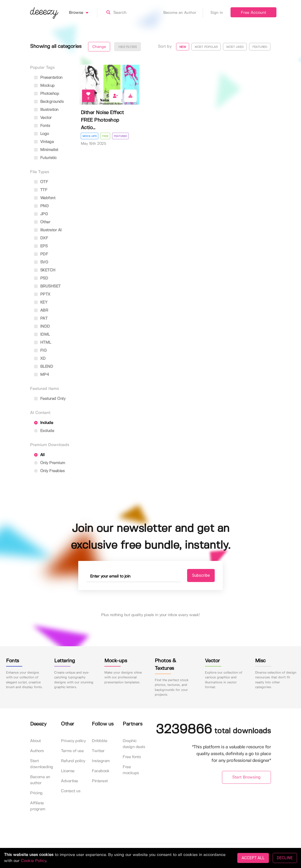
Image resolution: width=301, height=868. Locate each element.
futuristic (45, 158)
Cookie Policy (33, 861)
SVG (41, 262)
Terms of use (72, 751)
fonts (42, 126)
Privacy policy (73, 741)
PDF (41, 254)
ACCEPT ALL (253, 858)
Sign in (217, 13)
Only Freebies (49, 471)
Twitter (98, 751)
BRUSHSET (47, 286)
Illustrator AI (48, 230)
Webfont (45, 198)
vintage (44, 142)
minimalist (46, 150)
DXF (41, 238)
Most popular (206, 47)
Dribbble (99, 741)
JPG (41, 214)
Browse (83, 13)
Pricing (36, 793)
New (183, 47)
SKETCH (45, 270)
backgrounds (49, 102)
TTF (41, 190)
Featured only (50, 399)
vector (43, 118)
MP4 (42, 375)
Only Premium (50, 463)
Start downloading (42, 764)
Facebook (101, 771)
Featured (260, 47)
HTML (43, 343)
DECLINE (285, 858)
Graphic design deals (134, 744)
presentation (48, 78)
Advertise (69, 781)
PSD (41, 278)
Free (105, 136)
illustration (46, 110)
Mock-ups (90, 136)
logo (42, 134)
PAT (41, 318)
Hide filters (128, 47)
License (68, 771)
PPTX (42, 294)
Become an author (40, 780)
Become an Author (183, 13)
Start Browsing (246, 777)
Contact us (71, 791)
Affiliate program (38, 806)
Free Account (253, 13)
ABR (41, 310)
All (39, 455)
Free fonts (132, 757)
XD (40, 359)
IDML (42, 335)
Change (99, 47)
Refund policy (73, 761)
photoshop (47, 94)
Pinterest (100, 781)
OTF (41, 182)
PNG (41, 206)
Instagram (101, 761)
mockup (44, 86)
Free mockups (131, 770)
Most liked (235, 47)
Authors (37, 751)
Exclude (44, 431)
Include (44, 423)
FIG (40, 351)
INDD (42, 327)
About (35, 741)
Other (42, 222)
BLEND (44, 367)
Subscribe (201, 575)
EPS (41, 246)
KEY (41, 302)
